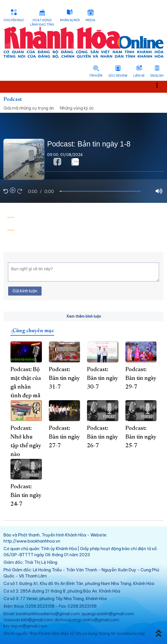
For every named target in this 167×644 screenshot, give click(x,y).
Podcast (13, 100)
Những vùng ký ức (77, 108)
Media (90, 20)
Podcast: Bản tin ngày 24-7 (26, 495)
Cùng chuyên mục (33, 331)
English (157, 76)
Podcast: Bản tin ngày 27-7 (64, 437)
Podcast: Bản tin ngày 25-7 (141, 437)
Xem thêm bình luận (84, 316)
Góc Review (118, 76)
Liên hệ (139, 76)
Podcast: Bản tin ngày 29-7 (141, 378)
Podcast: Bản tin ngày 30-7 (102, 378)
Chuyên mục (14, 20)
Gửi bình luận (25, 291)
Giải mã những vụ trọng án (29, 108)
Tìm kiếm (96, 76)
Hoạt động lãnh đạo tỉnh (42, 22)
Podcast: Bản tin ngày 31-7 (64, 378)
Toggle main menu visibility (160, 85)
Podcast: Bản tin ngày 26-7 (102, 437)
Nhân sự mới (70, 20)
